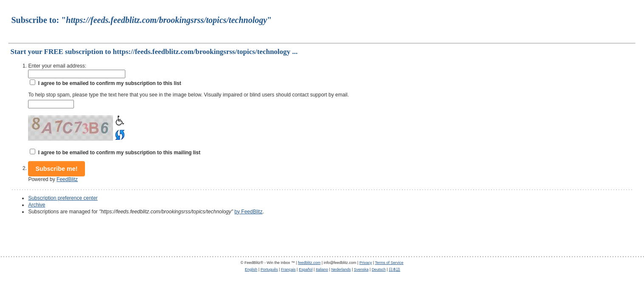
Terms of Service (389, 263)
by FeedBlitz (249, 212)
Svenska (361, 269)
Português (269, 269)
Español (306, 269)
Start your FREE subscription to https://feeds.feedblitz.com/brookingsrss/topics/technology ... (154, 52)
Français (289, 269)
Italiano (322, 269)
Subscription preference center (63, 198)
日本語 (394, 269)
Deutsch (379, 269)
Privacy (366, 263)
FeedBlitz (67, 179)
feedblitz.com (309, 263)
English (251, 269)
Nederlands (341, 269)
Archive (37, 205)
